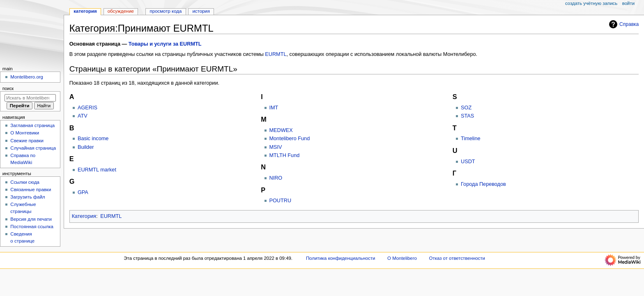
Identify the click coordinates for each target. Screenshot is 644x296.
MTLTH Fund (285, 155)
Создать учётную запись (591, 3)
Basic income (93, 139)
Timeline (470, 139)
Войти (628, 3)
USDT (468, 162)
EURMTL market (97, 170)
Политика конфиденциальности (341, 258)
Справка (623, 24)
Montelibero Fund (290, 139)
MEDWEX (281, 130)
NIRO (276, 178)
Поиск (8, 88)
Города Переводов (483, 184)
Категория (84, 216)
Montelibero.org (27, 77)
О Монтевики (25, 133)
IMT (274, 108)
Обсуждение (121, 11)
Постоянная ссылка (32, 227)
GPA (83, 192)
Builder (86, 147)
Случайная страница (33, 148)
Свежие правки (27, 141)
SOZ (466, 108)
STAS (467, 116)
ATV (83, 116)
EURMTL (276, 54)
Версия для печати (31, 219)
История (201, 11)
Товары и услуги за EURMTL (165, 44)
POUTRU (281, 201)
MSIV (276, 147)
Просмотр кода (166, 11)
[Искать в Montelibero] (30, 98)
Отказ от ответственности (457, 258)
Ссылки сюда (25, 182)
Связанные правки (31, 190)
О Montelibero (402, 258)
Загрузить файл (28, 197)
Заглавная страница (32, 125)
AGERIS (87, 108)
